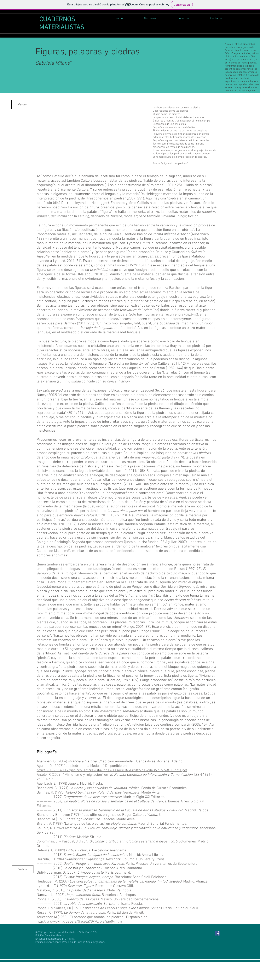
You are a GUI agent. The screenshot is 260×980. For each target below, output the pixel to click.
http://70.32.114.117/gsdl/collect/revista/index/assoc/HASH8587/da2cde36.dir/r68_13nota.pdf (112, 770)
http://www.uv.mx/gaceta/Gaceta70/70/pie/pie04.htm (79, 922)
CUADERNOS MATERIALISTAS (62, 24)
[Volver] (22, 105)
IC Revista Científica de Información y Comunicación (151, 775)
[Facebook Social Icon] (218, 933)
